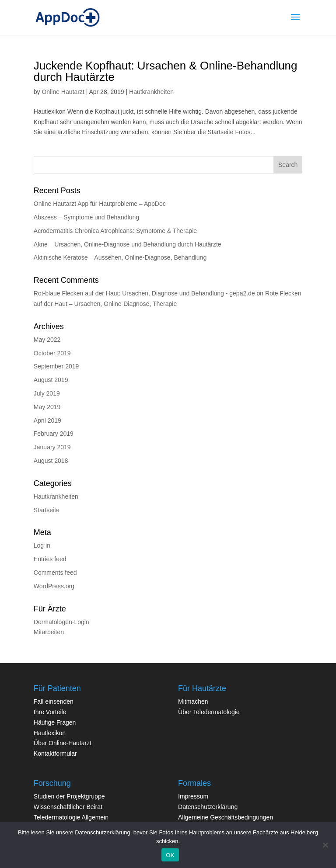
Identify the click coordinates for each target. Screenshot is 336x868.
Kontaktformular (55, 753)
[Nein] (325, 845)
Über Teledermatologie (209, 712)
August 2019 (51, 380)
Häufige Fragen (55, 722)
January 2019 (52, 447)
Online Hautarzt (63, 92)
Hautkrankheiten (151, 92)
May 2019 (47, 407)
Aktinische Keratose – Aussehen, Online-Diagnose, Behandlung (120, 257)
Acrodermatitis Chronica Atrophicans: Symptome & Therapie (115, 231)
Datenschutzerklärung (208, 807)
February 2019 (54, 434)
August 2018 (51, 461)
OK (170, 855)
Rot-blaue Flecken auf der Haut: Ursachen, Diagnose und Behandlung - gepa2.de (144, 293)
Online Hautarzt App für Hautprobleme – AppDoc (100, 204)
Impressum (193, 796)
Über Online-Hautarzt (63, 743)
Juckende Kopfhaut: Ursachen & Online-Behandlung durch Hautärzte (166, 71)
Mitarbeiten (49, 632)
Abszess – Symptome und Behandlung (86, 217)
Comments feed (55, 573)
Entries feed (50, 559)
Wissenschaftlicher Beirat (68, 807)
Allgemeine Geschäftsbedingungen (226, 817)
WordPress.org (54, 586)
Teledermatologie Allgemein (71, 817)
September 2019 (56, 366)
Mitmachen (193, 701)
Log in (42, 545)
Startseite (47, 510)
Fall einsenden (54, 701)
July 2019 (47, 393)
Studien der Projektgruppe (69, 796)
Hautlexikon (50, 733)
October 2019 (52, 353)
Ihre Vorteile (50, 712)
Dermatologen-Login (61, 622)
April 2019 (47, 420)
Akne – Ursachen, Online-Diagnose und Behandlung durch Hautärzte (128, 244)
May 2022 (47, 340)
